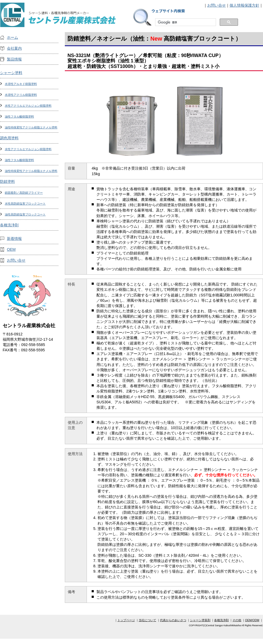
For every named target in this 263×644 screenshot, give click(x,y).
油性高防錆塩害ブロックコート (25, 214)
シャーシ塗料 (11, 73)
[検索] (185, 22)
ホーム (12, 37)
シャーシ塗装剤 (200, 620)
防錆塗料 (7, 181)
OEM (11, 249)
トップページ (126, 620)
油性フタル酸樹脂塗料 (19, 116)
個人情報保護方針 (244, 5)
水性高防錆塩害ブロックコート (25, 204)
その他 (237, 620)
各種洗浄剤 (9, 225)
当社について (147, 620)
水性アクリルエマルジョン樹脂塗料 (28, 106)
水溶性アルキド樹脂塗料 (21, 84)
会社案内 (14, 48)
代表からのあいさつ (173, 620)
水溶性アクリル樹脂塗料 (21, 95)
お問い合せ (217, 5)
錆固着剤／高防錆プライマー (24, 193)
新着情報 (14, 239)
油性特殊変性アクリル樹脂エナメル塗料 (31, 127)
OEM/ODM (252, 620)
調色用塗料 (9, 138)
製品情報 (14, 59)
